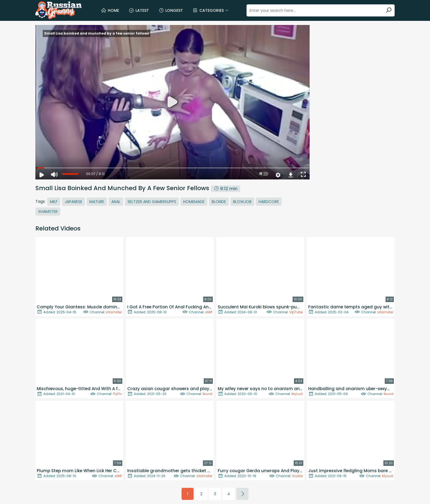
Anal (116, 202)
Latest (139, 10)
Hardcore (269, 202)
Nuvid (207, 394)
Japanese (73, 202)
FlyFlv (117, 394)
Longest (171, 10)
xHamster (114, 312)
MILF (54, 202)
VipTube (296, 312)
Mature (97, 202)
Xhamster (48, 212)
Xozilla (297, 476)
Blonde (219, 202)
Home (110, 10)
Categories (211, 10)
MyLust (297, 394)
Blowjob (242, 202)
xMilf (209, 312)
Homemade (194, 202)
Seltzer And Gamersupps (152, 202)
